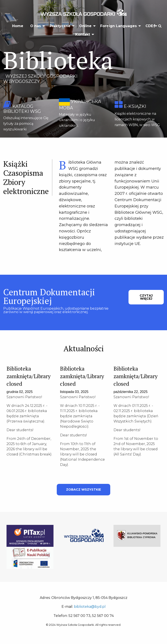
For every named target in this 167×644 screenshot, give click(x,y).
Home (18, 26)
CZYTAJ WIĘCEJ (146, 297)
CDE (149, 26)
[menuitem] (18, 26)
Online (85, 26)
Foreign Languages (119, 26)
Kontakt (83, 34)
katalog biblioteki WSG (22, 109)
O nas (36, 26)
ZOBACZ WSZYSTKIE (83, 490)
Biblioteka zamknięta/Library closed (29, 376)
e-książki (135, 106)
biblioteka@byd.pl (90, 607)
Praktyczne (60, 26)
